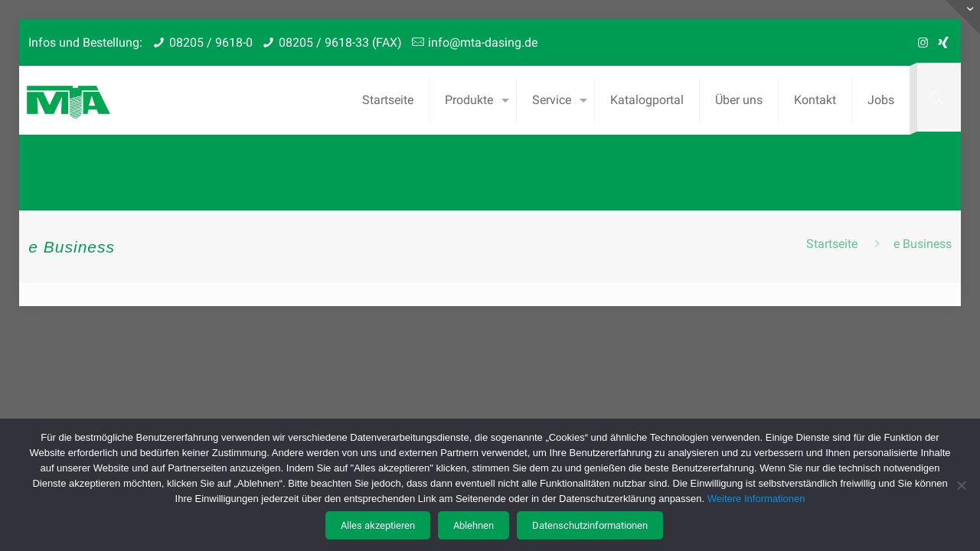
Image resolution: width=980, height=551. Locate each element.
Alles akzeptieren (378, 525)
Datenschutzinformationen (590, 525)
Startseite (832, 244)
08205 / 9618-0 (211, 42)
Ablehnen (474, 525)
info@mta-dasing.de (483, 42)
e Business (923, 244)
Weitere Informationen (756, 499)
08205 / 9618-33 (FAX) (340, 42)
